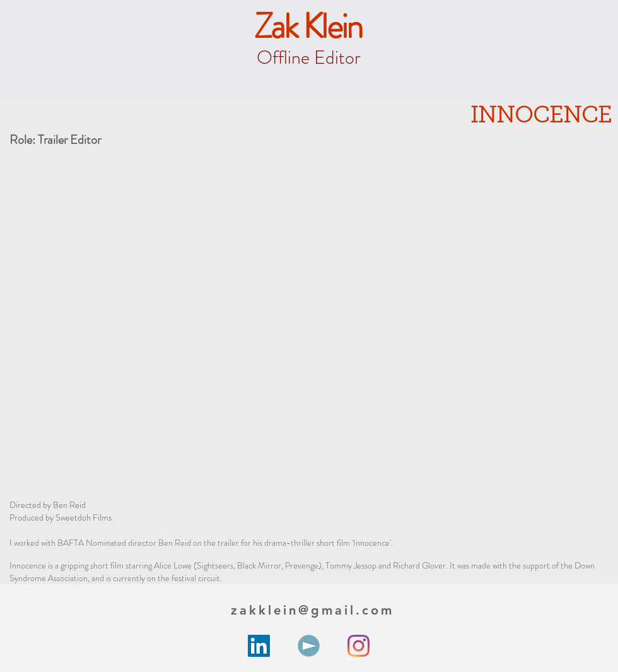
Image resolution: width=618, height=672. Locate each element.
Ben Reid (69, 505)
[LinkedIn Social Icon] (259, 646)
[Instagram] (359, 646)
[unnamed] (309, 646)
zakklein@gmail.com (312, 610)
